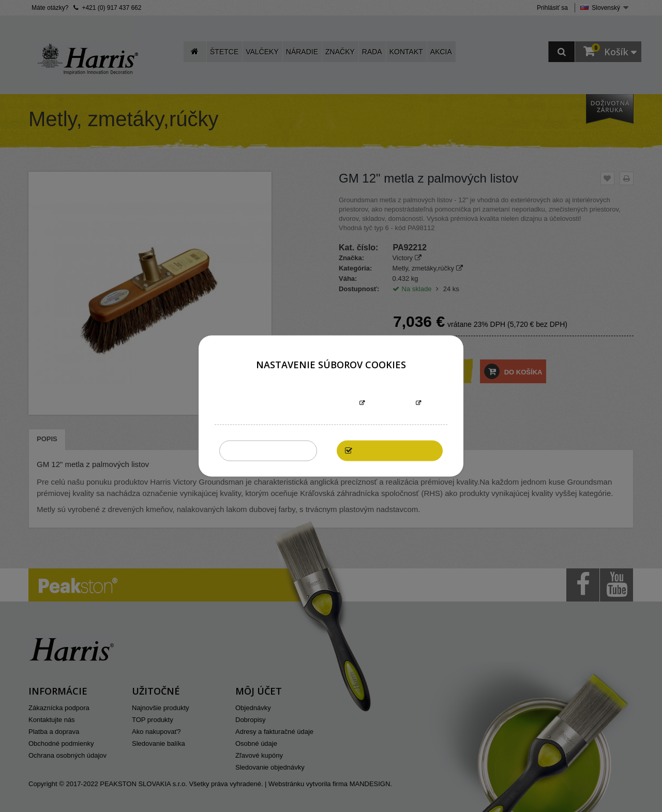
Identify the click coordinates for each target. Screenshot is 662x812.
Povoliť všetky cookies (395, 451)
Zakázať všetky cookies (268, 451)
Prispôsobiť (390, 404)
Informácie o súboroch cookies (298, 404)
